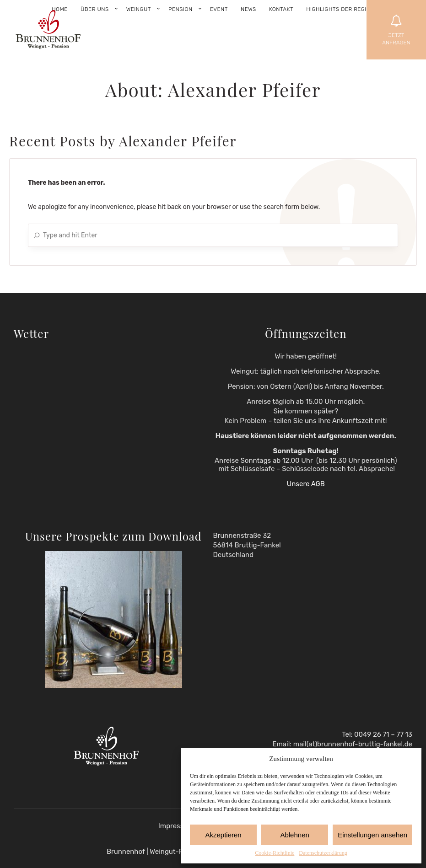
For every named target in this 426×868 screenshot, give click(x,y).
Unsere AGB (306, 484)
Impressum (176, 826)
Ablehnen (294, 835)
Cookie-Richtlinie (275, 853)
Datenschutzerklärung (323, 853)
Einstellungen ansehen (372, 835)
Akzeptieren (223, 835)
